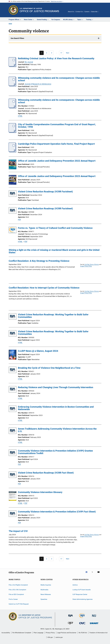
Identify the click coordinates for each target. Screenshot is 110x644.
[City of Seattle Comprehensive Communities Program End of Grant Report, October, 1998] (13, 132)
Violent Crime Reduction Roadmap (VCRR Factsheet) (45, 192)
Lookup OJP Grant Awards (82, 590)
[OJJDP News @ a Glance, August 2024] (13, 355)
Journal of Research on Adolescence (38, 84)
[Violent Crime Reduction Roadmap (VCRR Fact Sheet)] (13, 475)
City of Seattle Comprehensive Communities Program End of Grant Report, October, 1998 (57, 126)
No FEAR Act (83, 633)
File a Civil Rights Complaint (18, 585)
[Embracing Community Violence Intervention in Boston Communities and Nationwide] (13, 409)
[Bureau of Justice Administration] (71, 617)
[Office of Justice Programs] (13, 10)
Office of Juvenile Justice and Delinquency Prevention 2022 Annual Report (57, 161)
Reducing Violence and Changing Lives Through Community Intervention (56, 387)
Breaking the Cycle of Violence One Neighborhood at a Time (49, 368)
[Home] (39, 10)
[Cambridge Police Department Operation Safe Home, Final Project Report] (13, 152)
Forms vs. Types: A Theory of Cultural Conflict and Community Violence (55, 228)
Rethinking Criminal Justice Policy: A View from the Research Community (56, 58)
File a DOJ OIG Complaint (17, 590)
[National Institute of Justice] (94, 617)
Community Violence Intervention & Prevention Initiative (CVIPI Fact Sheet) (57, 512)
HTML (20, 116)
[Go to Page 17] (61, 53)
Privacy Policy (50, 633)
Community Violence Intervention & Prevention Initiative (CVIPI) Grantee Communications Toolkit (55, 452)
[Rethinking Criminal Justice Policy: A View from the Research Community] (13, 66)
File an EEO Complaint (16, 594)
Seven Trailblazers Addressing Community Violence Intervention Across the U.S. (57, 430)
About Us (71, 12)
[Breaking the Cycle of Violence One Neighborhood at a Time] (13, 370)
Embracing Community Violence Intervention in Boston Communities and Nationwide (56, 408)
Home (10, 24)
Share (101, 13)
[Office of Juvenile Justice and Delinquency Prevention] (71, 625)
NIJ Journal (29, 62)
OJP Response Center (80, 594)
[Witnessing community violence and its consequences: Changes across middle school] (13, 86)
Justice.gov (59, 637)
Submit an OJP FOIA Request (19, 604)
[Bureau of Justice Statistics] (82, 618)
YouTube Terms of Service (92, 264)
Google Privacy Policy (86, 266)
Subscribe (94, 12)
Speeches (44, 599)
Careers (87, 12)
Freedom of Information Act (99, 633)
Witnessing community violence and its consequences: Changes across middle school (59, 79)
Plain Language (38, 633)
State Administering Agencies (83, 599)
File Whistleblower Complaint (22, 633)
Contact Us (79, 12)
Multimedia (44, 590)
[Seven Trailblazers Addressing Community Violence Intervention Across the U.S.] (13, 431)
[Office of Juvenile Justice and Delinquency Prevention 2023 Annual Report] (13, 180)
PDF (19, 220)
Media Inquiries (46, 585)
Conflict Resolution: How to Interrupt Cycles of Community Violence (44, 288)
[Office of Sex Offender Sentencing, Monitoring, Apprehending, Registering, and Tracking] (94, 624)
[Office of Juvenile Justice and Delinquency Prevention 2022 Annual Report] (13, 165)
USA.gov (50, 637)
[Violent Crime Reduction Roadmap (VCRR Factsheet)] (13, 194)
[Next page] (68, 53)
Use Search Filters (17, 38)
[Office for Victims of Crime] (82, 625)
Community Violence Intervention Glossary (40, 492)
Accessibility (6, 633)
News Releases (46, 594)
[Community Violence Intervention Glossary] (13, 496)
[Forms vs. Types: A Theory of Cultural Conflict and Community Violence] (13, 230)
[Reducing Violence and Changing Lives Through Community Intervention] (13, 390)
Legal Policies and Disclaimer (67, 633)
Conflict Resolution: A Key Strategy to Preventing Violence (39, 261)
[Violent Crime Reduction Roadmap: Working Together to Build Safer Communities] (13, 317)
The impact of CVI (18, 531)
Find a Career (13, 599)
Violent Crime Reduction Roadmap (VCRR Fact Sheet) (46, 473)
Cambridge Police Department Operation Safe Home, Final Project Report (56, 144)
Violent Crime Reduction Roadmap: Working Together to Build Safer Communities (53, 316)
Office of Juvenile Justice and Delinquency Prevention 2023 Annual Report (57, 176)
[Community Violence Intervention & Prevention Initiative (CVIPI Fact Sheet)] (13, 514)
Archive (75, 585)
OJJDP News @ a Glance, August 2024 (38, 351)
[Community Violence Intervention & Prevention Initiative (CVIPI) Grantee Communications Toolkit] (13, 453)
